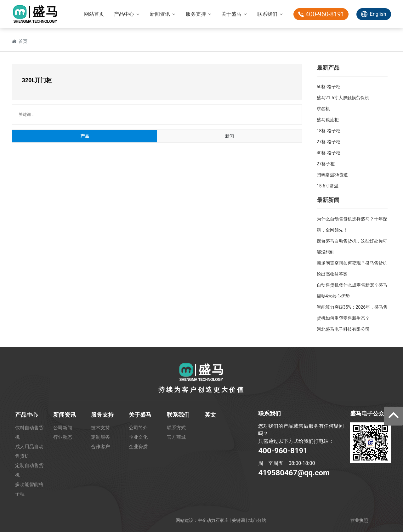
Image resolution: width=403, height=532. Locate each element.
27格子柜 (326, 164)
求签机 (323, 109)
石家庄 (222, 520)
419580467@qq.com (294, 473)
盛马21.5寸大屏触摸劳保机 (343, 98)
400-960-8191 (283, 451)
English (378, 14)
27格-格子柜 (329, 142)
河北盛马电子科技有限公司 (343, 329)
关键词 (238, 520)
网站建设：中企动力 (196, 520)
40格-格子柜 (329, 153)
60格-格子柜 (329, 87)
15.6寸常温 (328, 186)
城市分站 (257, 520)
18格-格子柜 (329, 131)
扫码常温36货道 (332, 175)
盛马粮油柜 (328, 120)
